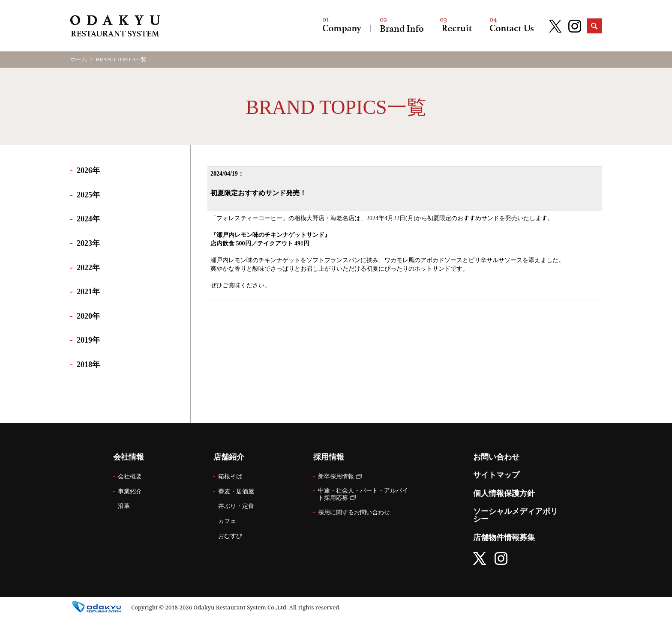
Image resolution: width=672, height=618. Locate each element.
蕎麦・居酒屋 (236, 491)
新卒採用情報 (336, 476)
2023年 (88, 243)
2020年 (88, 316)
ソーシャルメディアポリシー (516, 515)
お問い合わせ (512, 26)
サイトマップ (496, 475)
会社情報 (342, 26)
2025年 (88, 195)
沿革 (124, 506)
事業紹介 (130, 491)
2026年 (88, 170)
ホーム (79, 59)
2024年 (88, 219)
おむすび (230, 536)
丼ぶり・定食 (236, 506)
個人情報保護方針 (504, 493)
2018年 (88, 364)
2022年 (88, 268)
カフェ (227, 521)
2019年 (88, 340)
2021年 (88, 292)
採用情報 (457, 26)
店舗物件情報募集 (504, 537)
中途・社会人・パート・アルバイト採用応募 (363, 494)
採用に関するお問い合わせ (354, 512)
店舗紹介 (402, 26)
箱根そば (230, 476)
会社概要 (130, 476)
